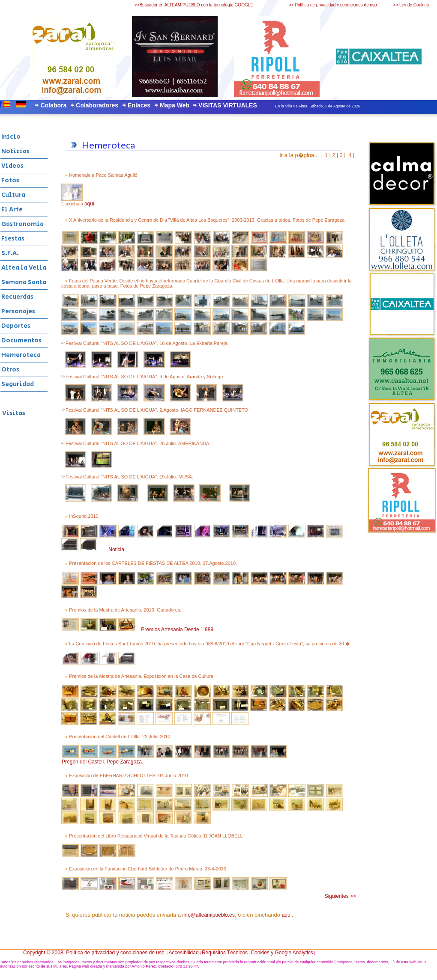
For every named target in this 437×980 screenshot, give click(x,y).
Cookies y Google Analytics (282, 953)
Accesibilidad (184, 953)
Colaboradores (97, 105)
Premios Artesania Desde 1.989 (177, 630)
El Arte (12, 209)
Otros (10, 370)
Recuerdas (17, 297)
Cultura (13, 195)
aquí (89, 204)
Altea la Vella (24, 268)
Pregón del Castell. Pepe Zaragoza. (102, 762)
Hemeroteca (21, 355)
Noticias (15, 151)
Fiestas (13, 239)
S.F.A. (10, 253)
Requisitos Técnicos (225, 953)
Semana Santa (24, 282)
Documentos (21, 340)
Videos (12, 166)
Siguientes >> (340, 896)
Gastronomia (22, 224)
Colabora (54, 105)
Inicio (11, 137)
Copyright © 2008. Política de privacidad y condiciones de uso (94, 953)
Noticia (116, 549)
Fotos (10, 180)
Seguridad (18, 384)
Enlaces (139, 105)
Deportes (16, 326)
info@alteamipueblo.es (209, 915)
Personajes (18, 311)
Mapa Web (175, 105)
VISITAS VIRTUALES (228, 105)
